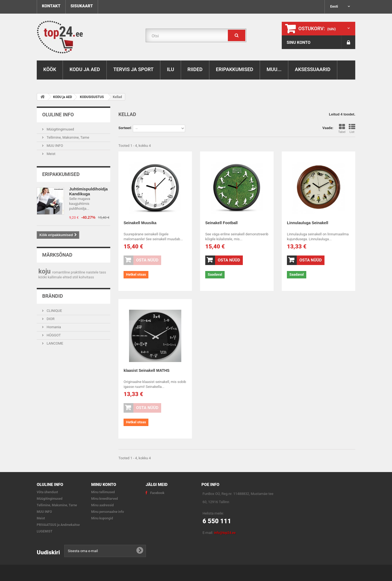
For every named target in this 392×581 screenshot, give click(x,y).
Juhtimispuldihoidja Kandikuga (88, 191)
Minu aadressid (102, 505)
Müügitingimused (60, 129)
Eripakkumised (61, 174)
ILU (170, 69)
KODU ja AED (85, 69)
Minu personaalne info (108, 512)
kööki (43, 277)
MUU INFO (54, 146)
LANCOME (54, 343)
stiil (76, 277)
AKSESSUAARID (313, 69)
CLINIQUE (54, 311)
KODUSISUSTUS (92, 97)
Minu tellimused (103, 492)
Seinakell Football (221, 223)
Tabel (342, 129)
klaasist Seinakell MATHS (147, 370)
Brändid (53, 296)
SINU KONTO (298, 42)
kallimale (55, 277)
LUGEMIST (45, 531)
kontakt (51, 6)
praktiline (78, 272)
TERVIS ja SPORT (133, 69)
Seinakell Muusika (140, 223)
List (352, 129)
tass (103, 272)
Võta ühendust (47, 492)
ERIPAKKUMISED (235, 69)
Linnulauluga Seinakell (308, 223)
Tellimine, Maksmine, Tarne (68, 137)
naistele (93, 272)
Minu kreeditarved (105, 499)
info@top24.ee (225, 533)
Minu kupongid (102, 518)
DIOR (50, 319)
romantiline (62, 272)
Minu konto (104, 485)
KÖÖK (50, 69)
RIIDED (195, 69)
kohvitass (86, 277)
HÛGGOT (53, 335)
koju (45, 271)
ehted (68, 277)
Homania (53, 327)
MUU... (274, 69)
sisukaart (82, 6)
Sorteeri (125, 128)
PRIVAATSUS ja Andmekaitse (58, 525)
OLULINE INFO (58, 115)
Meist (51, 154)
